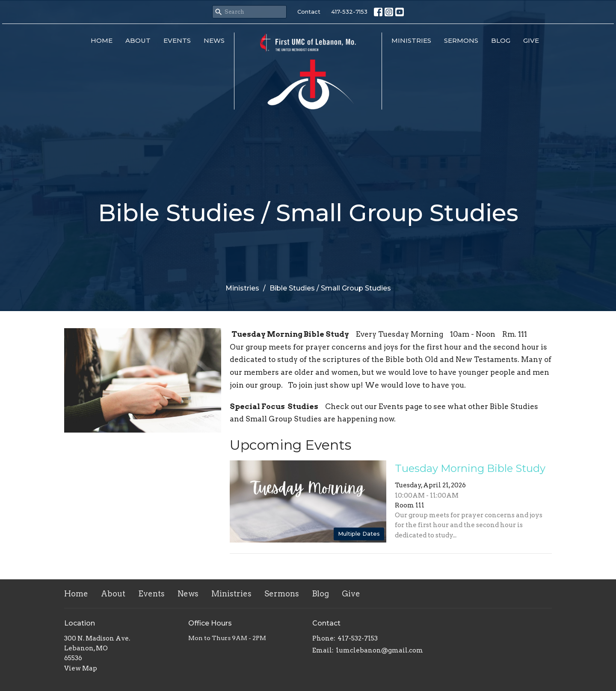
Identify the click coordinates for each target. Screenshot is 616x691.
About (138, 40)
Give (531, 40)
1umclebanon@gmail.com (379, 650)
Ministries (411, 40)
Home (102, 40)
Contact (309, 12)
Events (177, 40)
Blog (501, 40)
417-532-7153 (349, 12)
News (214, 40)
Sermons (461, 40)
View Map (81, 668)
